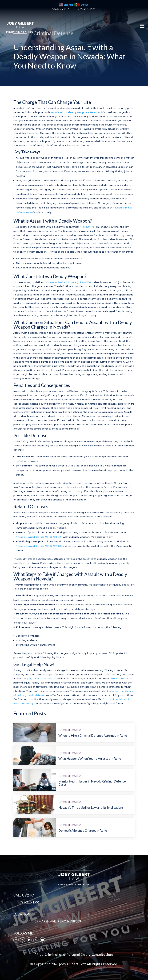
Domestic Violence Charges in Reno (83, 830)
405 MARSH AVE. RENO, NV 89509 (57, 921)
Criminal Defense (70, 730)
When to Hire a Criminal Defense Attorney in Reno (93, 735)
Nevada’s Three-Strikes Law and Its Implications (91, 807)
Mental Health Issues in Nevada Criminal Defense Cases (92, 783)
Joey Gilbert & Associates (41, 679)
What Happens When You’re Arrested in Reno (90, 758)
